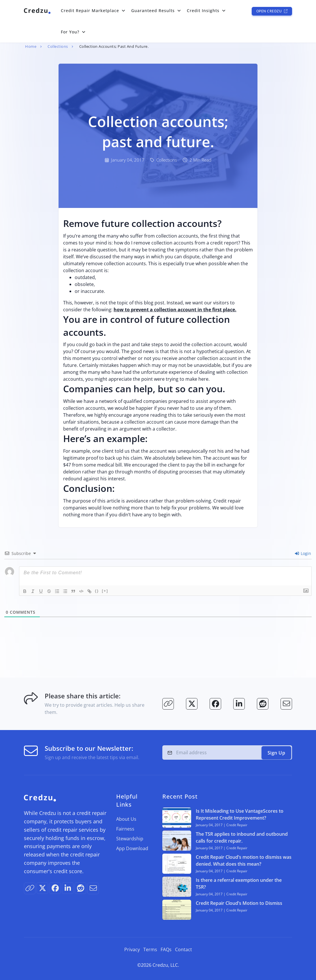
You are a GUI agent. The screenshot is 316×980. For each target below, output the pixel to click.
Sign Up (276, 753)
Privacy (132, 949)
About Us (126, 819)
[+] (105, 591)
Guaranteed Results (153, 11)
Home (31, 46)
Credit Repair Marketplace (90, 11)
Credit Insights (203, 11)
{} (97, 591)
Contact (184, 949)
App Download (132, 848)
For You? (70, 32)
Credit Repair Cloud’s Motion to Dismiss (239, 903)
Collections (58, 46)
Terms (150, 949)
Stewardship (130, 839)
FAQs (166, 949)
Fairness (125, 829)
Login (303, 553)
